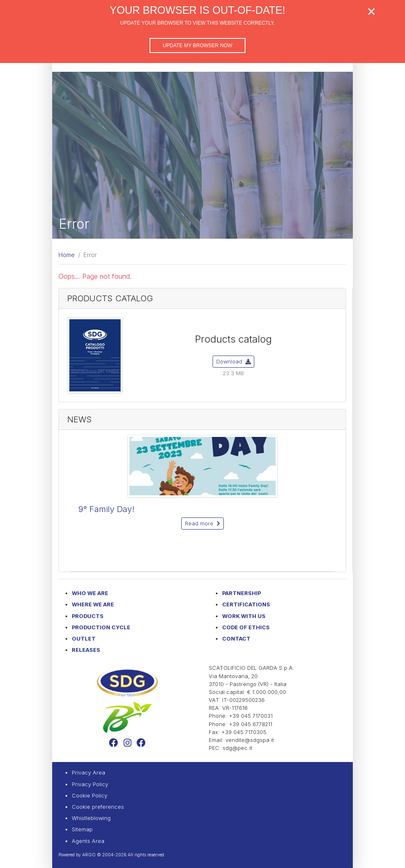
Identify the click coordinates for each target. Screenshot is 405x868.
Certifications (246, 604)
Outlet (84, 639)
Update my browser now (198, 45)
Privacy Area (89, 773)
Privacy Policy (90, 784)
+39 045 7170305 (244, 732)
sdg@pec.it (237, 748)
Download (234, 362)
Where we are (93, 604)
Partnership (242, 593)
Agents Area (88, 841)
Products (88, 616)
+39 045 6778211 (251, 724)
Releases (86, 650)
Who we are (90, 593)
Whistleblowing (91, 818)
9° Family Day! (106, 509)
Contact (236, 639)
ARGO (89, 855)
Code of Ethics (246, 627)
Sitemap (82, 829)
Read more (202, 524)
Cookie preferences (98, 807)
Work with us (244, 616)
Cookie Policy (90, 796)
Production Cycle (101, 627)
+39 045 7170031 (251, 716)
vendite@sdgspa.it (250, 740)
